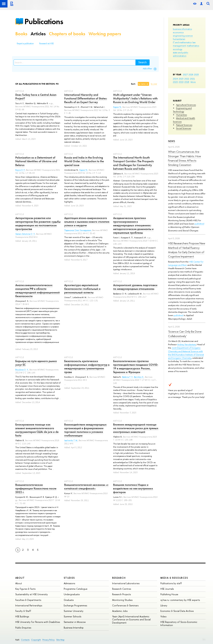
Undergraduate (72, 594)
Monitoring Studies (122, 600)
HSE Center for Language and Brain (186, 263)
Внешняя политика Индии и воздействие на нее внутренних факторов (133, 488)
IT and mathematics (182, 42)
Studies (69, 578)
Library (164, 605)
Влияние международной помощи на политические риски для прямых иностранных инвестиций (136, 428)
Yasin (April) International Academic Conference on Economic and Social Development (131, 619)
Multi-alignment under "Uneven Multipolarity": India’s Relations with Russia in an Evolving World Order (135, 98)
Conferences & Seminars (125, 605)
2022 (187, 79)
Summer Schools (72, 616)
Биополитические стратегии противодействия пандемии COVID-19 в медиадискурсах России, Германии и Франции (136, 367)
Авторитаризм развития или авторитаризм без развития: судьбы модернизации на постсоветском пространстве (38, 223)
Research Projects (121, 594)
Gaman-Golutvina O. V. (25, 234)
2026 (191, 74)
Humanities (181, 115)
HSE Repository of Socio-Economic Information (179, 623)
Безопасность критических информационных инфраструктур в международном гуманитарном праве (87, 367)
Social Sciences (184, 128)
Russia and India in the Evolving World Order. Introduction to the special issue (84, 161)
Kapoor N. (117, 107)
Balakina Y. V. (128, 377)
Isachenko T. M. (71, 440)
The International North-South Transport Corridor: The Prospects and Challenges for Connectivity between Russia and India (133, 163)
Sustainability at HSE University (32, 594)
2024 (175, 79)
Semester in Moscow (75, 622)
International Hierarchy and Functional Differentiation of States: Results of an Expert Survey (86, 98)
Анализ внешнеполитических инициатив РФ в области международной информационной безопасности (38, 291)
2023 (181, 79)
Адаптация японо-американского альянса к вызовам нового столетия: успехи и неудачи (87, 222)
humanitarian (179, 39)
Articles (38, 34)
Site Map (60, 640)
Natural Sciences (184, 125)
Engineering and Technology (182, 110)
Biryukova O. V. (22, 370)
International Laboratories (126, 583)
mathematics (193, 46)
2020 (175, 82)
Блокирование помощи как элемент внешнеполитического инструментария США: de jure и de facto (37, 430)
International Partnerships (29, 605)
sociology (178, 49)
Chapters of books (67, 34)
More (193, 82)
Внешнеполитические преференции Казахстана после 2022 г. (36, 488)
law (194, 42)
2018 (187, 82)
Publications (44, 21)
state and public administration (181, 54)
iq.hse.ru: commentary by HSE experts (180, 600)
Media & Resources (174, 578)
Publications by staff (171, 583)
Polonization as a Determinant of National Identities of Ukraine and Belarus (36, 161)
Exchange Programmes (75, 605)
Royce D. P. (20, 170)
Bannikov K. (139, 377)
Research (119, 578)
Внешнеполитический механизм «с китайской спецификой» (86, 487)
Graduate (69, 600)
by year (154, 84)
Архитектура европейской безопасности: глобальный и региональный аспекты (82, 289)
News (172, 141)
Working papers (105, 34)
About (20, 578)
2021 (192, 79)
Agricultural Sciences (186, 105)
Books (21, 34)
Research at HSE (47, 43)
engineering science (183, 36)
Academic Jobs (120, 611)
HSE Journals (167, 589)
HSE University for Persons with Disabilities (38, 622)
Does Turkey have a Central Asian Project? (36, 97)
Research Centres (122, 589)
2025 (196, 74)
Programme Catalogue (76, 589)
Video (163, 616)
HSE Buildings (22, 616)
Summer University (74, 611)
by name (142, 84)
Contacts (25, 640)
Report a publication (25, 43)
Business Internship (74, 628)
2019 (181, 82)
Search (143, 62)
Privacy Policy (49, 640)
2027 (185, 74)
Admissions (69, 583)
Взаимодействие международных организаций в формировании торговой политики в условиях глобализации (85, 430)
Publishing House (169, 594)
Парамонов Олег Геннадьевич (78, 230)
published (199, 224)
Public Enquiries (23, 628)
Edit (204, 639)
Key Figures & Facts (25, 589)
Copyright (36, 640)
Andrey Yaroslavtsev (187, 344)
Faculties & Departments (28, 600)
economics (178, 32)
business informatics (182, 29)
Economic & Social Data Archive (177, 611)
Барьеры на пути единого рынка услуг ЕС (36, 363)
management (179, 46)
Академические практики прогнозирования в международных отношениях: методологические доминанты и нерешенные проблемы (133, 225)
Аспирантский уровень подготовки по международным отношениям (135, 287)
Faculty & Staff (23, 611)
